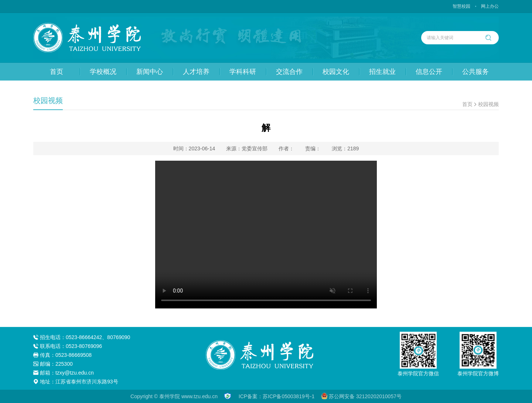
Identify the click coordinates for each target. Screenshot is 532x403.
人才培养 (196, 72)
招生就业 (382, 72)
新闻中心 (150, 72)
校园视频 (488, 104)
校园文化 (336, 72)
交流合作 (289, 72)
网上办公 (490, 6)
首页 (57, 72)
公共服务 (475, 72)
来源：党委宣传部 (247, 148)
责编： (313, 148)
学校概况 (103, 72)
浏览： (345, 148)
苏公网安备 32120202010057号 (361, 396)
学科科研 (243, 72)
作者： (286, 148)
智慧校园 (461, 6)
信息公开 (429, 72)
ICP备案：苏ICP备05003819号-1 (277, 396)
